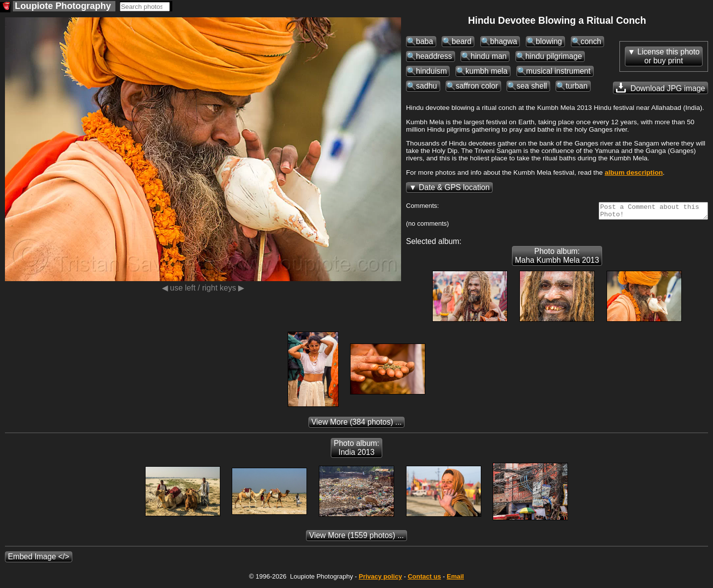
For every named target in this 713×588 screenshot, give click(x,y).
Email (455, 579)
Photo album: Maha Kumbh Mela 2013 (557, 259)
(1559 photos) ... (356, 538)
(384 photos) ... (357, 425)
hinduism (431, 71)
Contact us (424, 579)
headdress (434, 56)
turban (576, 86)
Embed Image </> (39, 560)
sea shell (532, 86)
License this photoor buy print (668, 56)
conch (591, 41)
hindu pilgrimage (554, 56)
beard (461, 41)
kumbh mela (486, 71)
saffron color (477, 86)
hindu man (488, 56)
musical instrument (559, 71)
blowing (549, 41)
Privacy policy (380, 579)
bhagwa (504, 41)
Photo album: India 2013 (356, 451)
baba (425, 41)
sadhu (427, 86)
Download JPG (661, 88)
